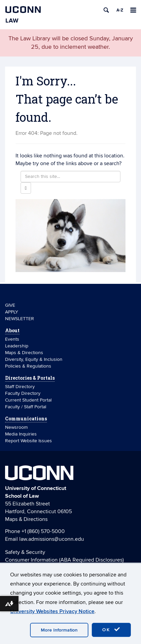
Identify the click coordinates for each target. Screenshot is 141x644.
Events (12, 339)
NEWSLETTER (20, 319)
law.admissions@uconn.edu (52, 539)
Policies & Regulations (28, 366)
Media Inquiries (21, 434)
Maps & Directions (24, 353)
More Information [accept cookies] (59, 630)
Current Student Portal (28, 400)
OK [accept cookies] (111, 630)
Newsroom (17, 427)
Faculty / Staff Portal (26, 407)
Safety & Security (25, 552)
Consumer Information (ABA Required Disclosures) (64, 560)
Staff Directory (20, 387)
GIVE (10, 305)
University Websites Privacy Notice (52, 611)
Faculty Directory (23, 393)
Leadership (17, 346)
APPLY (12, 312)
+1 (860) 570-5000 (43, 531)
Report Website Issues (29, 441)
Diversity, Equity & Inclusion (34, 359)
